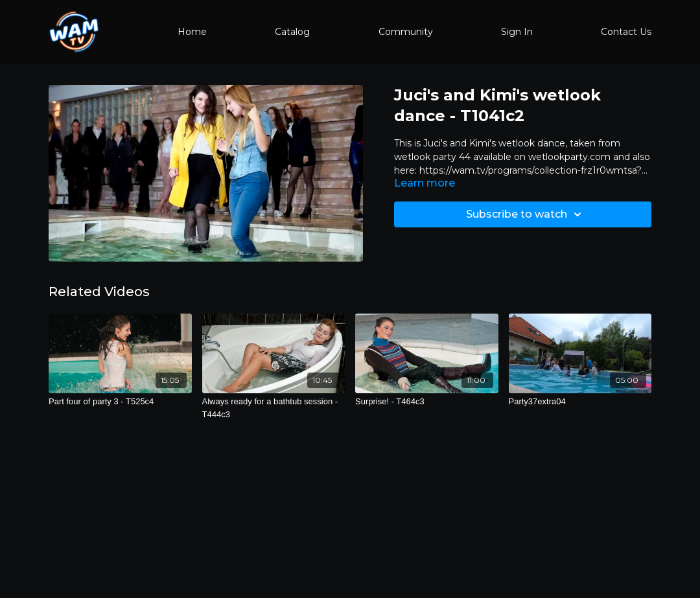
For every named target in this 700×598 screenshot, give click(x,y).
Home (192, 32)
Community (406, 32)
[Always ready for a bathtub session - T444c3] (274, 408)
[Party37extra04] (580, 402)
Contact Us (626, 32)
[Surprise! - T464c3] (427, 402)
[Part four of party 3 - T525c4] (120, 402)
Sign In (517, 32)
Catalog (292, 32)
